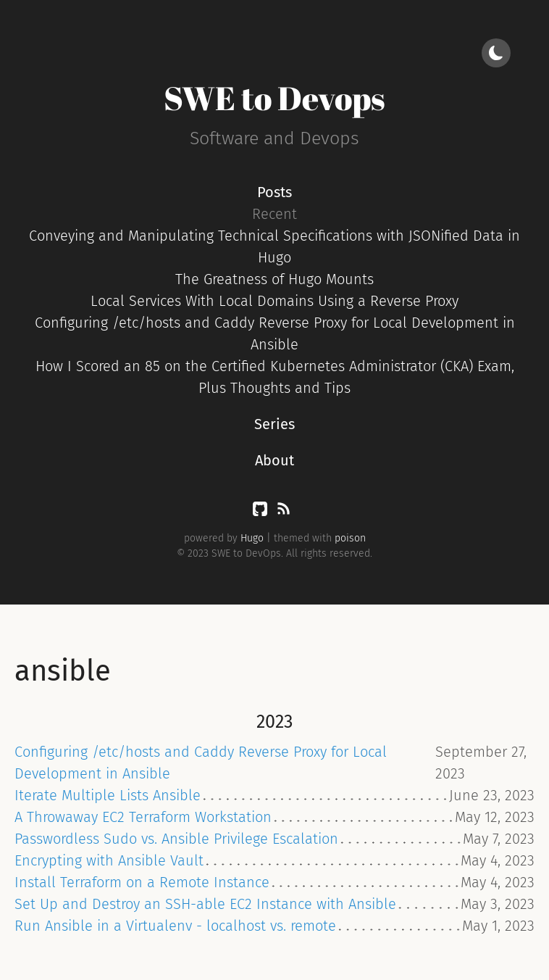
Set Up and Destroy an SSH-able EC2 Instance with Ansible (205, 904)
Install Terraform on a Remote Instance (142, 882)
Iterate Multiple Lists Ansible (108, 795)
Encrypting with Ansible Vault (109, 860)
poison (350, 538)
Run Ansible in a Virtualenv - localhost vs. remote (175, 926)
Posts (274, 192)
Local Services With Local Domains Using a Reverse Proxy (274, 301)
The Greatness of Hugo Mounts (274, 279)
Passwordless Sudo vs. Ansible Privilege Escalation (176, 839)
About (274, 460)
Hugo (252, 538)
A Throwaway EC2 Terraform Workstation (143, 817)
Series (274, 424)
